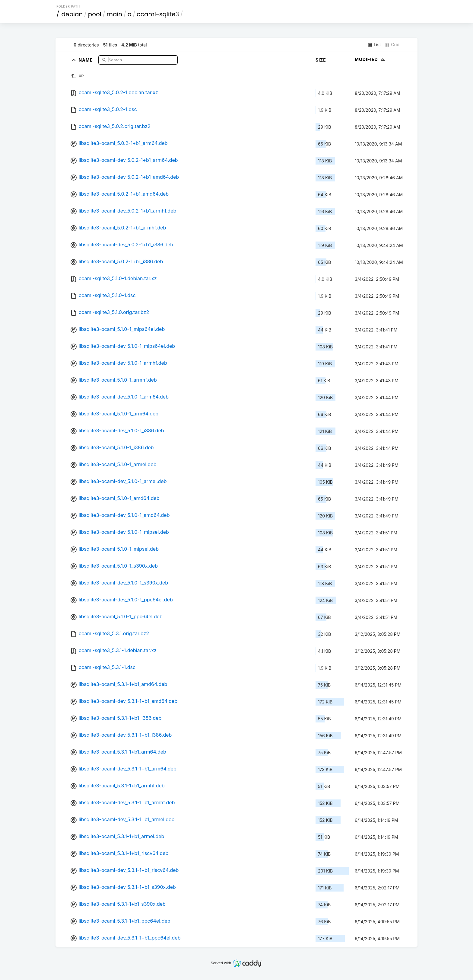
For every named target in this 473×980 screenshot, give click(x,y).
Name (86, 60)
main (114, 14)
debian (72, 14)
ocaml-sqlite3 (158, 14)
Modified (371, 59)
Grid (392, 45)
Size (321, 60)
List (374, 45)
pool (95, 14)
